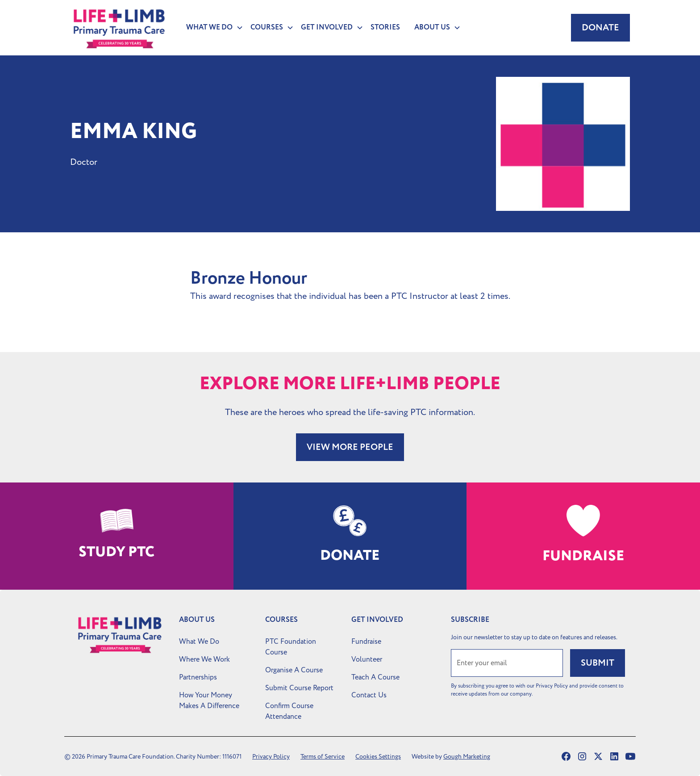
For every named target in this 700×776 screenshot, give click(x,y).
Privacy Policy (271, 757)
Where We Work (204, 659)
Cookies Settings (378, 757)
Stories (385, 27)
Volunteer (367, 659)
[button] (211, 28)
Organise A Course (294, 670)
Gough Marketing (467, 757)
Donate (600, 28)
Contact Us (369, 695)
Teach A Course (375, 677)
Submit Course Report (299, 688)
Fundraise (366, 642)
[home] (119, 28)
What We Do (199, 642)
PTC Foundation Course (291, 647)
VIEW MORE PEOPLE (350, 447)
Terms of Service (323, 757)
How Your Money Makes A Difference (209, 700)
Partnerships (198, 677)
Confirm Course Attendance (289, 711)
